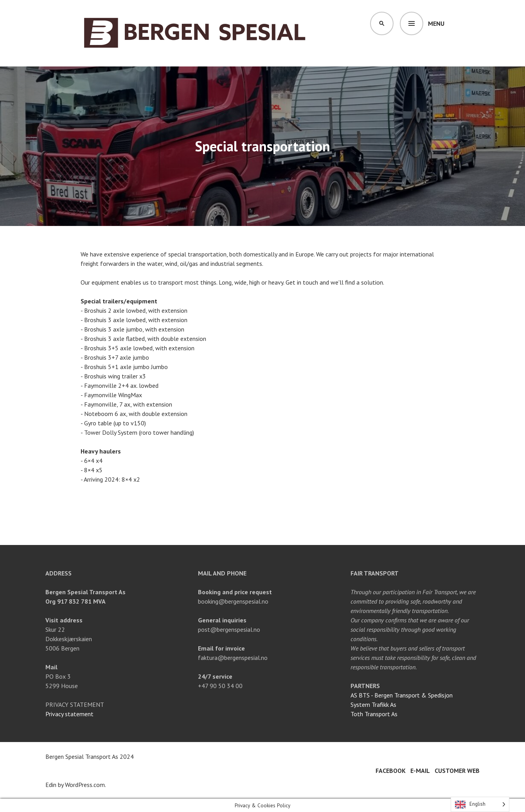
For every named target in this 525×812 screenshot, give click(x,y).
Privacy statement (69, 714)
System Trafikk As (373, 704)
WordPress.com (85, 785)
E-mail (420, 771)
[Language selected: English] (480, 804)
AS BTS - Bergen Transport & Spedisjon (402, 695)
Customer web (457, 771)
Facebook (391, 771)
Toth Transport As (374, 714)
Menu (436, 23)
